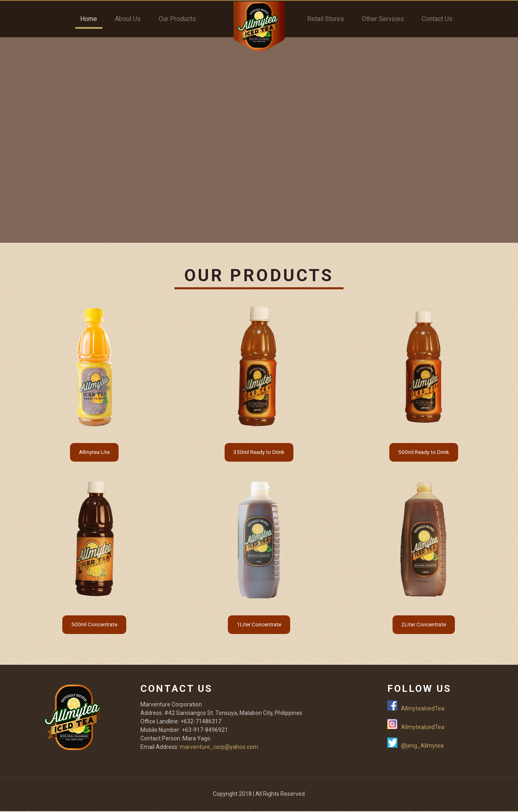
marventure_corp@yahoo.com (219, 748)
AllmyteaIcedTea (423, 709)
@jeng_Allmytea (422, 746)
